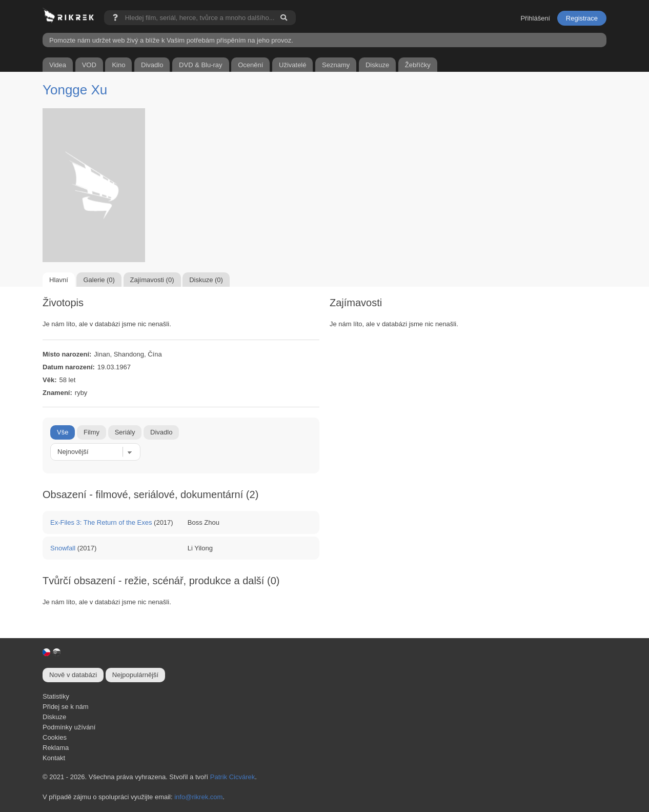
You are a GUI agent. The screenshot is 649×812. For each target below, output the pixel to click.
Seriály (125, 432)
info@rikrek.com (198, 797)
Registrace (582, 18)
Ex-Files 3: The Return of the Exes (101, 522)
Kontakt (54, 758)
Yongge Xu (75, 90)
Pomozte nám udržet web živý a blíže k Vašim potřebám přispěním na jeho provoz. (171, 40)
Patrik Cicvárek (232, 777)
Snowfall (63, 548)
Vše (63, 432)
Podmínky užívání (69, 727)
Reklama (56, 748)
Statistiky (56, 696)
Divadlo (161, 432)
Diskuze (54, 717)
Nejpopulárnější (135, 675)
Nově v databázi (73, 675)
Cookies (55, 737)
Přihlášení (535, 18)
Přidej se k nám (66, 707)
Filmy (92, 432)
